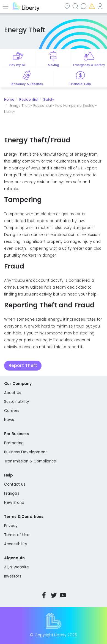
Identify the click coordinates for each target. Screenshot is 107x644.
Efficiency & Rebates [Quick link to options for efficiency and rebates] (27, 84)
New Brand (14, 503)
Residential (29, 99)
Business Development (26, 452)
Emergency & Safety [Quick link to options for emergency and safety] (89, 65)
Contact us (84, 6)
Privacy (11, 526)
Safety (49, 99)
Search (76, 6)
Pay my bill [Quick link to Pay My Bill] (18, 65)
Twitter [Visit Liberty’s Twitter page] (54, 595)
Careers (12, 411)
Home (9, 99)
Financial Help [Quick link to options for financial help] (80, 84)
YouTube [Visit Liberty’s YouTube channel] (63, 595)
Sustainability (17, 402)
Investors (13, 576)
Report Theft (23, 365)
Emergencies (92, 6)
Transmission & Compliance (30, 461)
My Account (101, 6)
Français (12, 493)
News (9, 420)
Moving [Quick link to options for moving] (53, 65)
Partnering (14, 443)
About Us (13, 393)
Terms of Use (17, 535)
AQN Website (17, 567)
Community (68, 6)
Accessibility (16, 544)
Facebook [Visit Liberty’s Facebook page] (44, 595)
